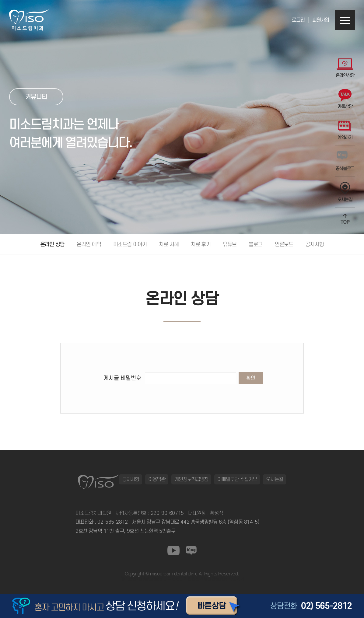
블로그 (256, 244)
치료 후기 (201, 244)
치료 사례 (169, 244)
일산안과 (176, 579)
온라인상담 (345, 68)
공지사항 (315, 244)
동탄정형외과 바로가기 (224, 579)
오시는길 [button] (275, 479)
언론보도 (284, 244)
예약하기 (345, 130)
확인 (251, 378)
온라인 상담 (52, 244)
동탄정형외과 (156, 579)
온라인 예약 (89, 244)
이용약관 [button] (157, 479)
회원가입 (321, 20)
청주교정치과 (132, 579)
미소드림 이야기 (130, 244)
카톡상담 (345, 99)
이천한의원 (193, 579)
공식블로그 (345, 161)
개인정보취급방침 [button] (191, 479)
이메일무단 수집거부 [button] (237, 479)
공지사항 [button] (131, 479)
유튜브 (230, 244)
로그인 (298, 20)
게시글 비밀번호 (122, 378)
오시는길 (345, 192)
